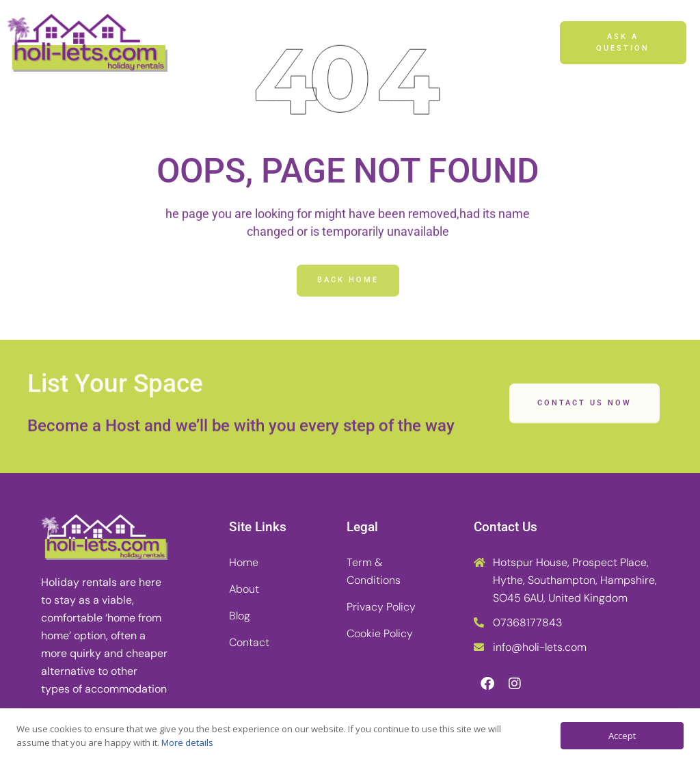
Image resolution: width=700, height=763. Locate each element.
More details (187, 742)
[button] (532, 43)
